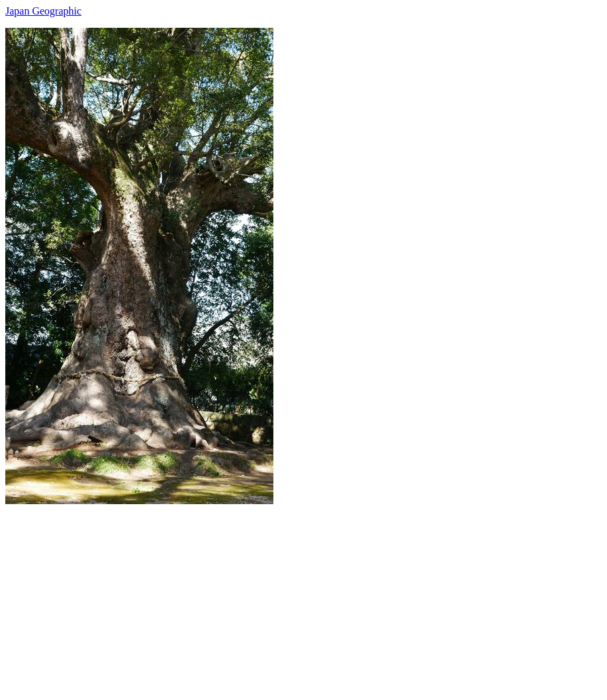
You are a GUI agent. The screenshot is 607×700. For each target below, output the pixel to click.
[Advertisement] (303, 597)
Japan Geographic (43, 11)
